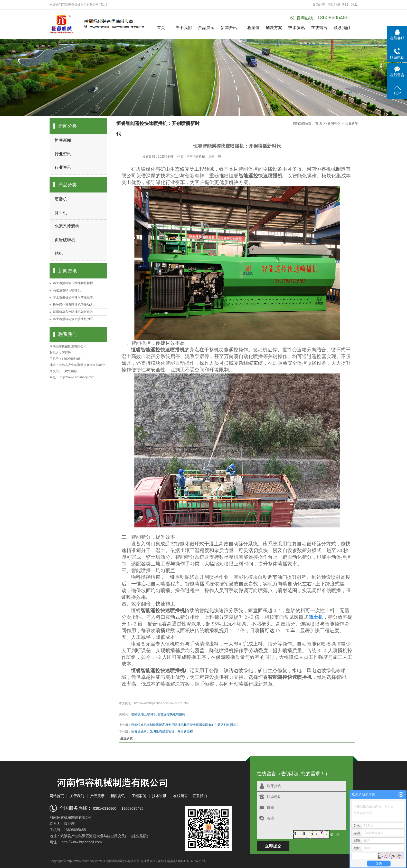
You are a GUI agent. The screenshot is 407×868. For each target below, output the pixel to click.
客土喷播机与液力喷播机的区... (74, 319)
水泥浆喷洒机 (67, 226)
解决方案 (274, 28)
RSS (346, 5)
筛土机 (61, 213)
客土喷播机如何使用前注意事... (74, 297)
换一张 (335, 834)
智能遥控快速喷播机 (171, 714)
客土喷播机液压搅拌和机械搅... (74, 283)
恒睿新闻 (63, 140)
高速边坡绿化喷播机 (67, 290)
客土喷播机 (149, 714)
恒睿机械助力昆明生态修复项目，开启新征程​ (162, 731)
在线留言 (319, 28)
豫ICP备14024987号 (192, 861)
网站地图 (334, 5)
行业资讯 (63, 154)
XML (354, 5)
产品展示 (206, 28)
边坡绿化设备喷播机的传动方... (74, 305)
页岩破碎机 (65, 240)
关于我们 (184, 28)
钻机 (59, 253)
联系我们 (342, 28)
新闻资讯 (229, 28)
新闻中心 (334, 123)
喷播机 (61, 199)
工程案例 (251, 28)
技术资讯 (297, 28)
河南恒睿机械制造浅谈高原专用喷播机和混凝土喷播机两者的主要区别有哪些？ (185, 725)
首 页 (319, 123)
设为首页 (319, 5)
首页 (161, 28)
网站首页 (57, 796)
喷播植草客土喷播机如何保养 (73, 312)
